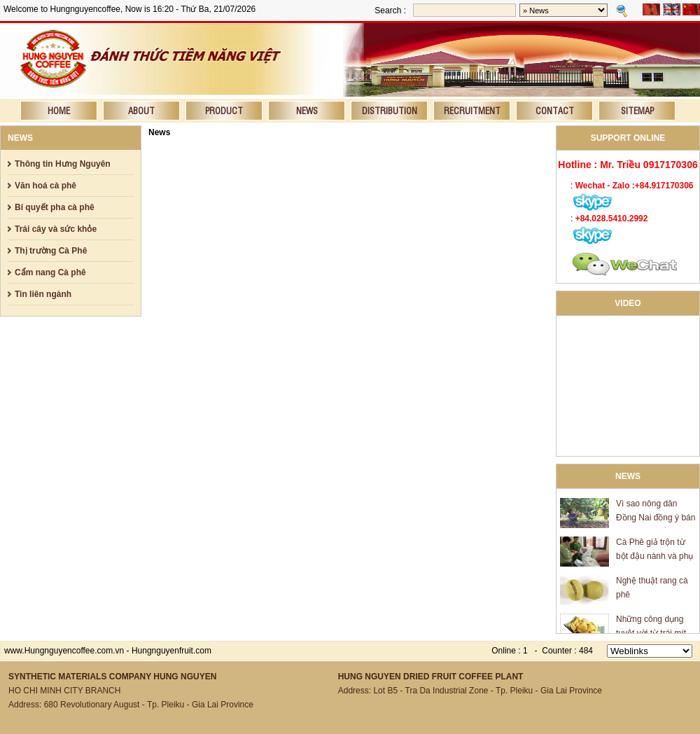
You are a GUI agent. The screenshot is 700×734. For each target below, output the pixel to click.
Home (59, 110)
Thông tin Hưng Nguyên (63, 164)
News (307, 110)
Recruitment (472, 110)
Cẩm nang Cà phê (50, 272)
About (141, 110)
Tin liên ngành (43, 294)
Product (224, 110)
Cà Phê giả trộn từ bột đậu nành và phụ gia (654, 558)
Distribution (390, 110)
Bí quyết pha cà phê (55, 207)
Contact (555, 110)
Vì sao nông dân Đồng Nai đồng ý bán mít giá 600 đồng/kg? (656, 519)
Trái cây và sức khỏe (56, 229)
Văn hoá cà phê (45, 186)
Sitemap (637, 110)
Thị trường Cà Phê (51, 251)
